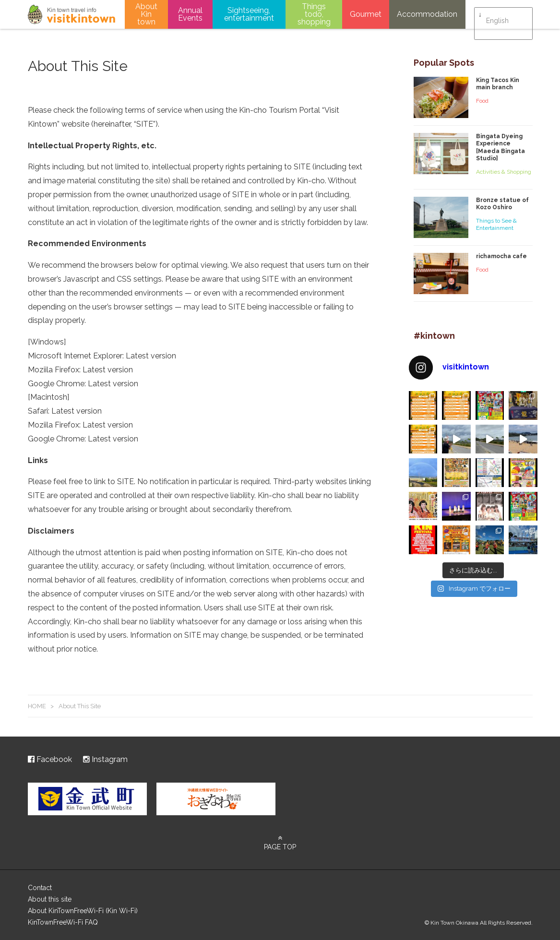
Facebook (50, 759)
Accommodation (427, 14)
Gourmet (366, 14)
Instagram (105, 759)
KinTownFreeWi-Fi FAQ (63, 922)
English (497, 15)
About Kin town (146, 14)
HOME (37, 706)
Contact (40, 888)
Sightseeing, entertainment (249, 14)
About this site (50, 899)
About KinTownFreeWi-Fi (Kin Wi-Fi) (83, 911)
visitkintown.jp (71, 14)
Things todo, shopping (314, 14)
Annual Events (190, 14)
